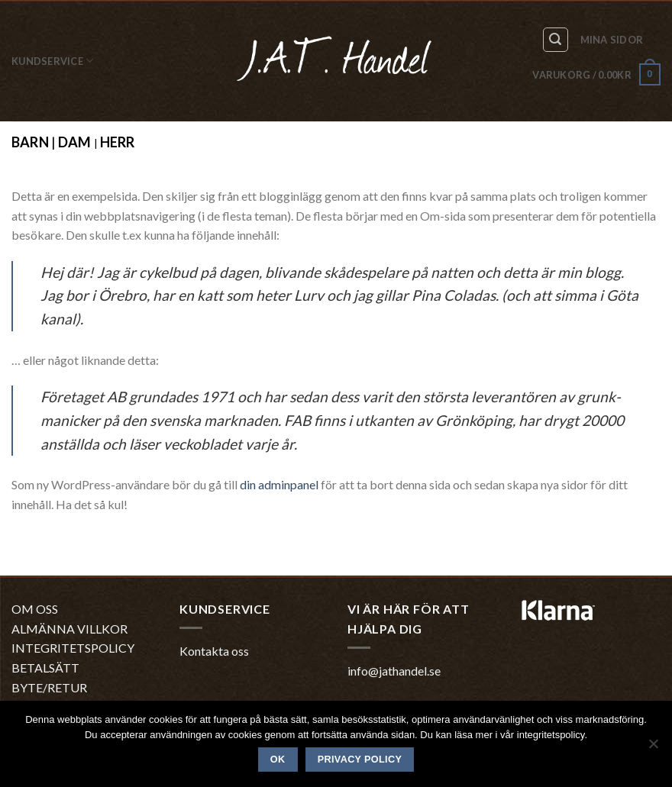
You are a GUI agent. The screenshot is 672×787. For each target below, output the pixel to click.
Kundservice (52, 61)
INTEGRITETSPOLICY (73, 648)
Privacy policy (360, 760)
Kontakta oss (214, 651)
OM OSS (35, 609)
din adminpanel (279, 484)
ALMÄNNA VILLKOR (69, 629)
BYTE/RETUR (49, 687)
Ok (278, 760)
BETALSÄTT (45, 668)
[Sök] (556, 40)
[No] (653, 748)
